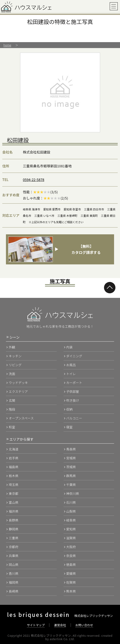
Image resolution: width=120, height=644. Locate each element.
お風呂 (71, 365)
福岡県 (13, 582)
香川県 (13, 573)
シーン (14, 337)
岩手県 (13, 458)
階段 (12, 409)
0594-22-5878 (34, 180)
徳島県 (71, 565)
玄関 (12, 400)
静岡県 (13, 529)
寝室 (69, 427)
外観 (12, 347)
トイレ (71, 374)
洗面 (12, 374)
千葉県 (71, 485)
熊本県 (71, 591)
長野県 (13, 520)
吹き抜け (73, 400)
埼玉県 (13, 485)
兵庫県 (13, 556)
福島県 (13, 467)
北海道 (13, 449)
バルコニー (74, 418)
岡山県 (13, 565)
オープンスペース (21, 418)
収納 (69, 409)
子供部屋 (73, 391)
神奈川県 (73, 493)
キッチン (15, 356)
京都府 (13, 547)
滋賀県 (71, 538)
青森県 (71, 449)
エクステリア (18, 391)
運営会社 (60, 625)
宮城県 (71, 458)
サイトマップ (36, 625)
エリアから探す (21, 439)
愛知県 (71, 529)
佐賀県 (71, 582)
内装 (69, 347)
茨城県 (71, 467)
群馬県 (71, 476)
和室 (12, 427)
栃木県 (13, 476)
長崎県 (13, 591)
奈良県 (71, 556)
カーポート (74, 383)
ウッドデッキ (18, 383)
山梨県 (71, 511)
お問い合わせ (84, 625)
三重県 (13, 538)
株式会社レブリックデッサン (60, 616)
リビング (15, 365)
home (7, 45)
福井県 (13, 511)
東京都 (13, 493)
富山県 (13, 502)
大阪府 (71, 547)
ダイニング (74, 356)
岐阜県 (71, 520)
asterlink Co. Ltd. (62, 639)
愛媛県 (71, 573)
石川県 (71, 502)
